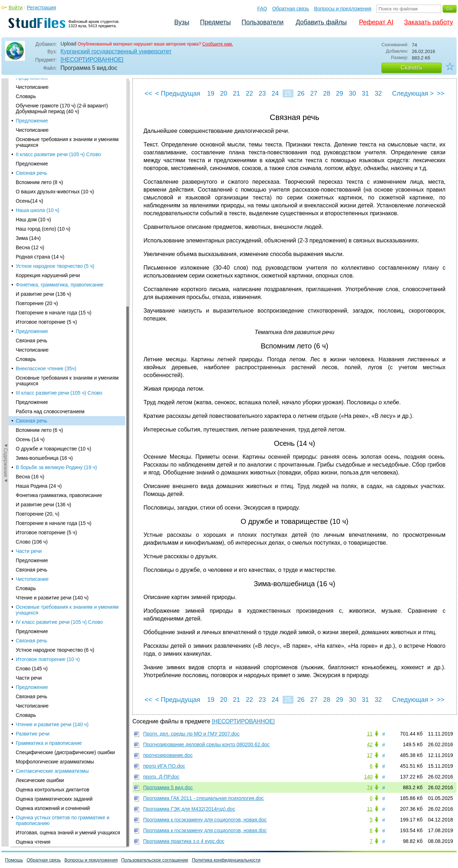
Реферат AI (376, 22)
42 (370, 744)
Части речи (29, 224)
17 (370, 755)
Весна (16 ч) (30, 150)
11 (370, 734)
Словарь (26, 261)
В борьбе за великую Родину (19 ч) (56, 140)
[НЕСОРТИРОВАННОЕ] (92, 60)
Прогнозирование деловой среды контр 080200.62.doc (206, 744)
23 (262, 93)
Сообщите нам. (218, 44)
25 (288, 93)
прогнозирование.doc (168, 755)
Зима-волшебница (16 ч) (44, 131)
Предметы (215, 22)
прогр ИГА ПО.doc (164, 766)
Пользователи (262, 22)
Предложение (32, 233)
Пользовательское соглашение (155, 860)
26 (301, 93)
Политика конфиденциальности (226, 860)
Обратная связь (291, 9)
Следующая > (413, 93)
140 (368, 777)
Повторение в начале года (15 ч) (53, 196)
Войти (16, 8)
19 (211, 93)
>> (441, 93)
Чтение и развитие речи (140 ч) (52, 271)
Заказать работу (428, 22)
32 (378, 93)
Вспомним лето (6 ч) (39, 103)
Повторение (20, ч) (38, 187)
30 (352, 93)
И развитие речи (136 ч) (43, 178)
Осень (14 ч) (30, 112)
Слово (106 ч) (32, 215)
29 (340, 93)
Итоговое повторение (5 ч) (46, 206)
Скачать (411, 67)
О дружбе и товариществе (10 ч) (53, 122)
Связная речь (31, 94)
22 (249, 93)
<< (148, 93)
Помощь (14, 860)
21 (237, 93)
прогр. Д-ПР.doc (161, 777)
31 (365, 93)
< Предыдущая (178, 93)
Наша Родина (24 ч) (39, 159)
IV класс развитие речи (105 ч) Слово (59, 295)
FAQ (262, 9)
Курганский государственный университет (116, 51)
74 (370, 787)
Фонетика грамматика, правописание (59, 168)
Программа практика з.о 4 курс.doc (184, 841)
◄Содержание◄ (6, 204)
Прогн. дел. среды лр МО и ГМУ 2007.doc (191, 734)
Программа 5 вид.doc (168, 787)
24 (275, 93)
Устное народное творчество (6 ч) (55, 323)
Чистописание (32, 252)
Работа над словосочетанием (50, 85)
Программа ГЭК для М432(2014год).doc (189, 809)
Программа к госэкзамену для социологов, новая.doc (205, 820)
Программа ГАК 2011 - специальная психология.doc (203, 798)
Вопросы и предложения (343, 9)
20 (224, 93)
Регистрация (42, 8)
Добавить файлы (321, 22)
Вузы (182, 22)
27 (314, 93)
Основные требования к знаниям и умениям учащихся (67, 283)
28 (327, 93)
